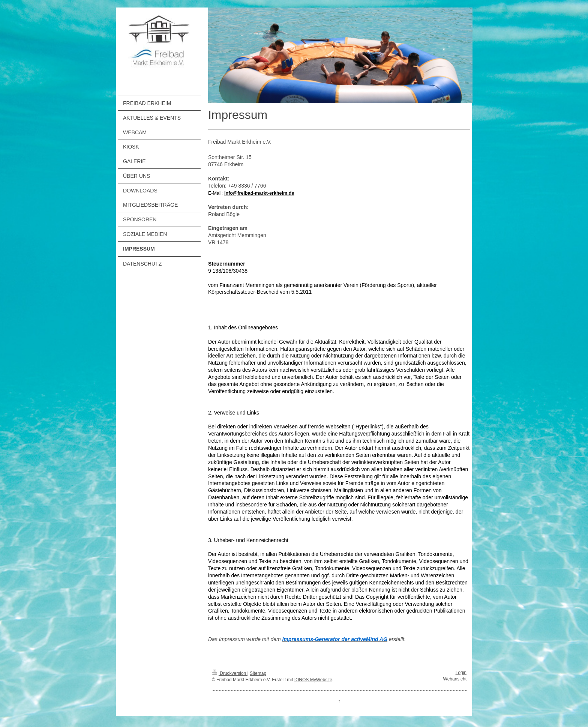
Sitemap (258, 673)
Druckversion (230, 673)
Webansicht (455, 679)
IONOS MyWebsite (313, 680)
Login (461, 673)
